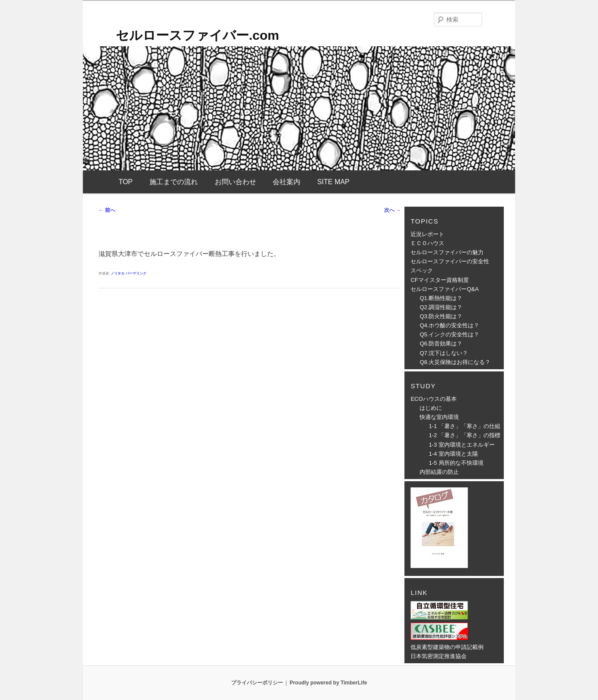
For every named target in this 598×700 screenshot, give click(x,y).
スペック (422, 270)
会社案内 (286, 182)
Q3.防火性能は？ (441, 316)
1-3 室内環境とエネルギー (461, 445)
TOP (126, 182)
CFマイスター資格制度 (439, 280)
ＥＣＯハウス (427, 243)
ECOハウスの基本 (433, 399)
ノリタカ (118, 273)
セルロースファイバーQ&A (444, 289)
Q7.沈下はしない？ (444, 353)
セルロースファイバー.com (197, 35)
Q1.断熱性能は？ (441, 298)
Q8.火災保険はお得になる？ (455, 362)
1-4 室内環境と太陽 (453, 454)
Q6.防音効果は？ (441, 344)
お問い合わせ (235, 182)
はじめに (431, 408)
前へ (107, 210)
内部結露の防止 (439, 472)
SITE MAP (333, 182)
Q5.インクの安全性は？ (449, 334)
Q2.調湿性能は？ (441, 307)
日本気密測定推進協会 (439, 656)
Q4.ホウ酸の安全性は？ (449, 325)
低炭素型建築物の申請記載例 (447, 647)
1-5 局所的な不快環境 (456, 463)
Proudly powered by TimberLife (328, 683)
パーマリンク (136, 273)
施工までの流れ (174, 182)
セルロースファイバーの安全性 (450, 261)
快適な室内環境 (439, 417)
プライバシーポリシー (257, 683)
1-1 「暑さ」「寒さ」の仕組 (464, 426)
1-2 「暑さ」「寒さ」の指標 (464, 435)
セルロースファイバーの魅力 (447, 252)
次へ (393, 210)
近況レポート (427, 234)
